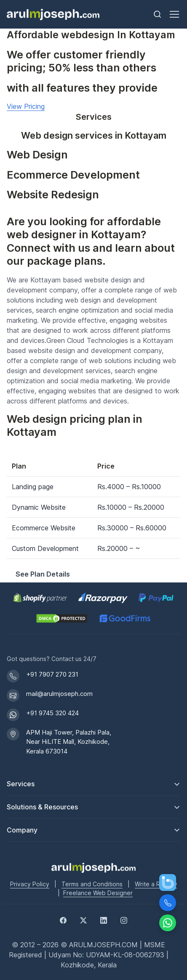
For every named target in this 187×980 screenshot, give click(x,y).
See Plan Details (43, 574)
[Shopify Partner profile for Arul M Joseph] (41, 598)
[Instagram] (124, 919)
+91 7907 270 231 (52, 674)
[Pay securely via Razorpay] (103, 598)
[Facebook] (63, 919)
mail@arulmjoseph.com (59, 694)
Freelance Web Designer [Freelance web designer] (98, 893)
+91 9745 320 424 (52, 713)
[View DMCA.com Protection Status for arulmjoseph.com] (62, 618)
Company (22, 830)
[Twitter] (83, 919)
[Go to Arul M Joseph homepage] (93, 867)
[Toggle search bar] (158, 14)
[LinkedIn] (104, 919)
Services (21, 784)
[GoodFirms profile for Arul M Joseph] (125, 618)
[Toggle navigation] (174, 14)
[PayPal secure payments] (156, 598)
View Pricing (26, 106)
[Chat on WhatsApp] (168, 923)
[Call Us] (168, 903)
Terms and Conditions (92, 884)
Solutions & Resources (42, 807)
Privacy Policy (30, 884)
